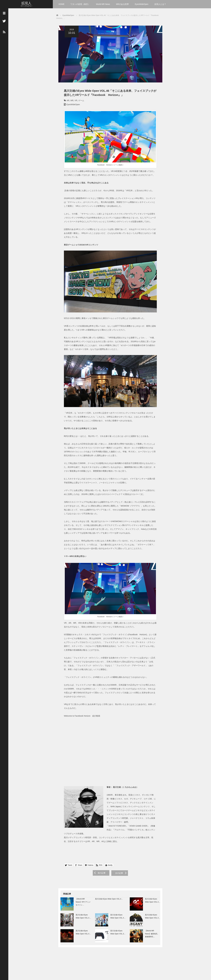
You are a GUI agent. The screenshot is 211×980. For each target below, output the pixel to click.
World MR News (103, 4)
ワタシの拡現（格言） (80, 4)
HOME (62, 4)
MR (70, 102)
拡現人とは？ (160, 4)
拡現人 (26, 3)
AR (66, 102)
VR (74, 102)
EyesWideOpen (142, 4)
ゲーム (79, 102)
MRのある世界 (122, 4)
